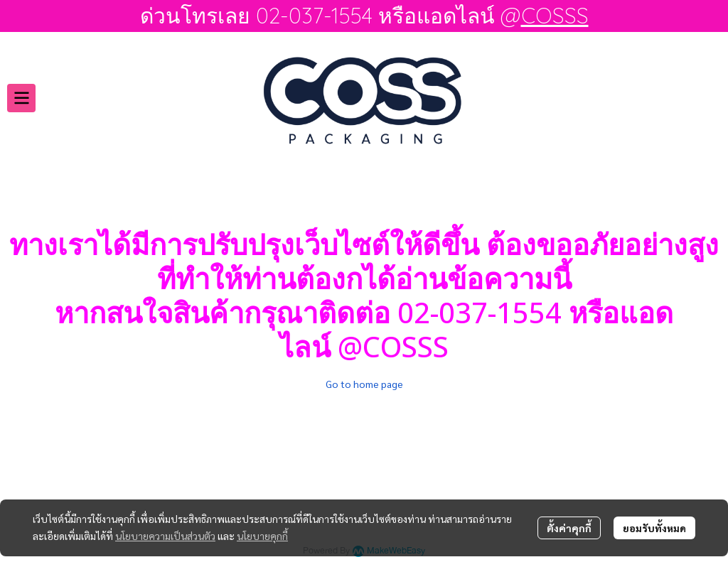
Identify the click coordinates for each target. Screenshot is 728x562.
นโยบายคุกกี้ (262, 536)
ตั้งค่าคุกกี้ (569, 528)
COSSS (555, 16)
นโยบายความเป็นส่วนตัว (165, 536)
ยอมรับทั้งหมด (654, 528)
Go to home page (364, 384)
